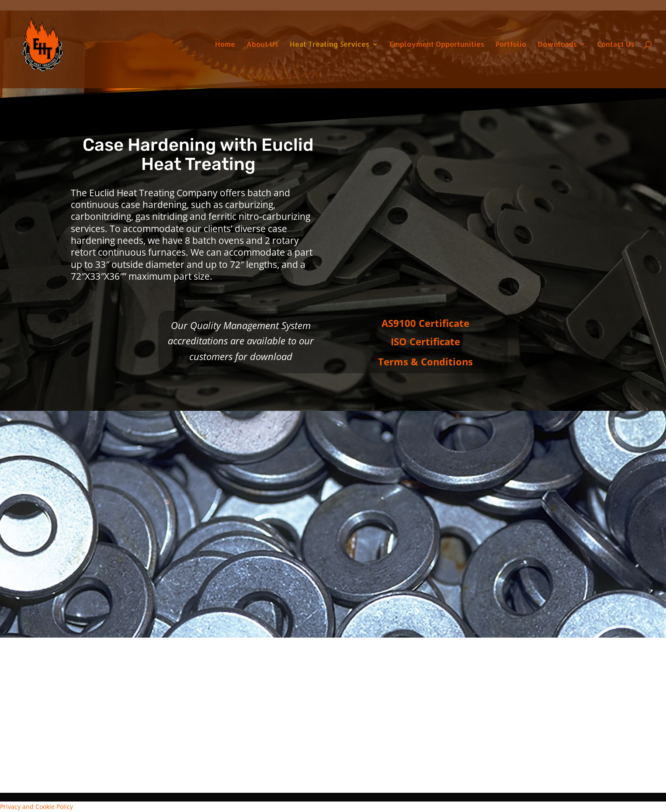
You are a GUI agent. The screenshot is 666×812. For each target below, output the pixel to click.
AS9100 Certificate (425, 323)
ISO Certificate (425, 341)
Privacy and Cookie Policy (36, 807)
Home (225, 45)
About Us (262, 45)
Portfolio (511, 45)
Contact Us (616, 45)
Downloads (557, 45)
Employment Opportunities (437, 45)
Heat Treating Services (330, 45)
